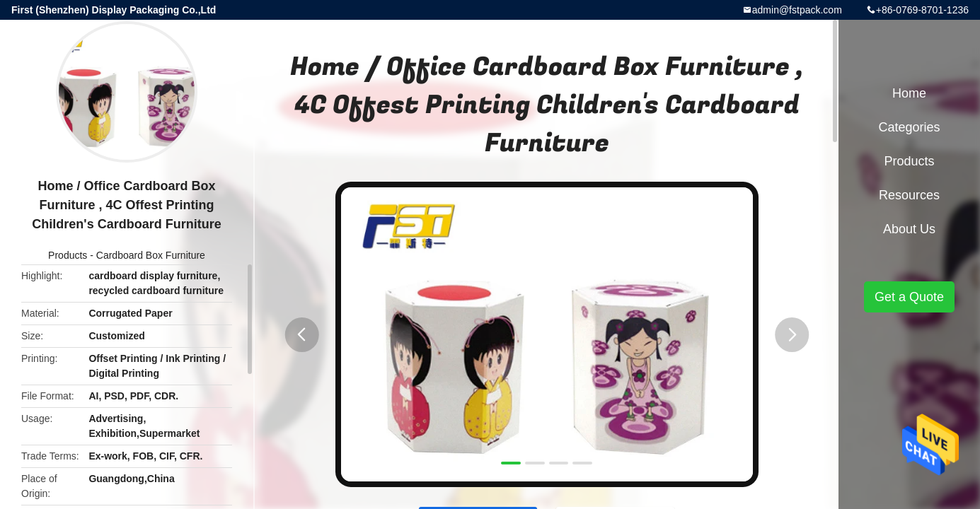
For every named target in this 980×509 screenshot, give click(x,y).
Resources (909, 195)
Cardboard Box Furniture (151, 255)
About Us (909, 229)
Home (909, 93)
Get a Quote (909, 297)
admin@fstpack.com (797, 10)
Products (68, 255)
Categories (909, 127)
